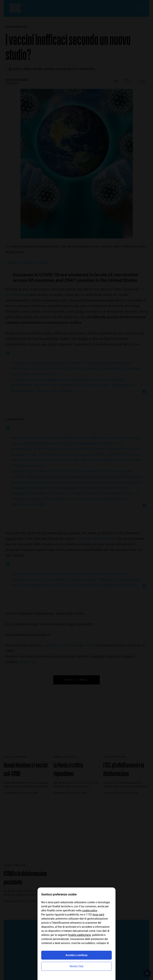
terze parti (98, 915)
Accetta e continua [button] (76, 955)
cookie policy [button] (90, 910)
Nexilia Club (76, 966)
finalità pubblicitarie (79, 935)
